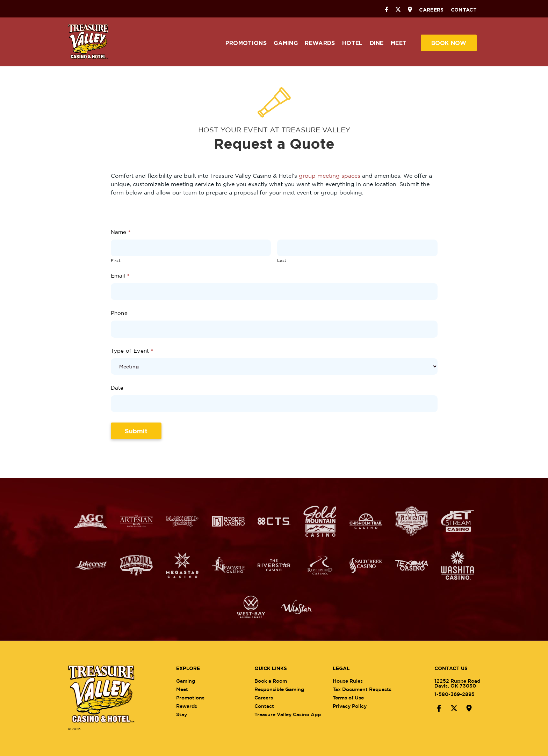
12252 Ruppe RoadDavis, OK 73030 (455, 683)
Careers (431, 10)
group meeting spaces (330, 176)
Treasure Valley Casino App (290, 714)
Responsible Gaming (282, 689)
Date (117, 388)
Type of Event (132, 351)
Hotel (352, 43)
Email (120, 276)
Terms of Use (351, 698)
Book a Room (273, 681)
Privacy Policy (352, 706)
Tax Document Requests (365, 689)
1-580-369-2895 (452, 694)
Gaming (286, 43)
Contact (464, 10)
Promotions (246, 43)
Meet (399, 43)
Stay (184, 714)
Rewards (320, 43)
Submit (136, 431)
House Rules (351, 681)
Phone (119, 313)
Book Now (449, 43)
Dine (377, 43)
